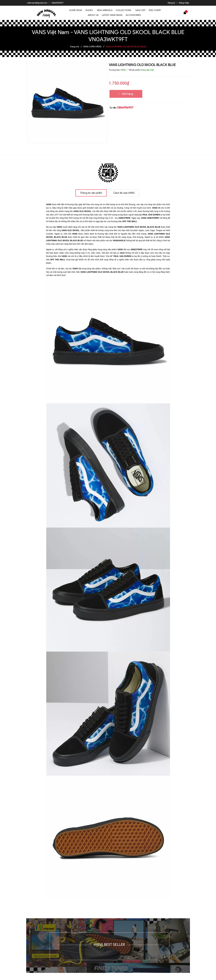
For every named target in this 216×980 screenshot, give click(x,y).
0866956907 (58, 3)
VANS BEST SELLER (109, 945)
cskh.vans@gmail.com (37, 3)
